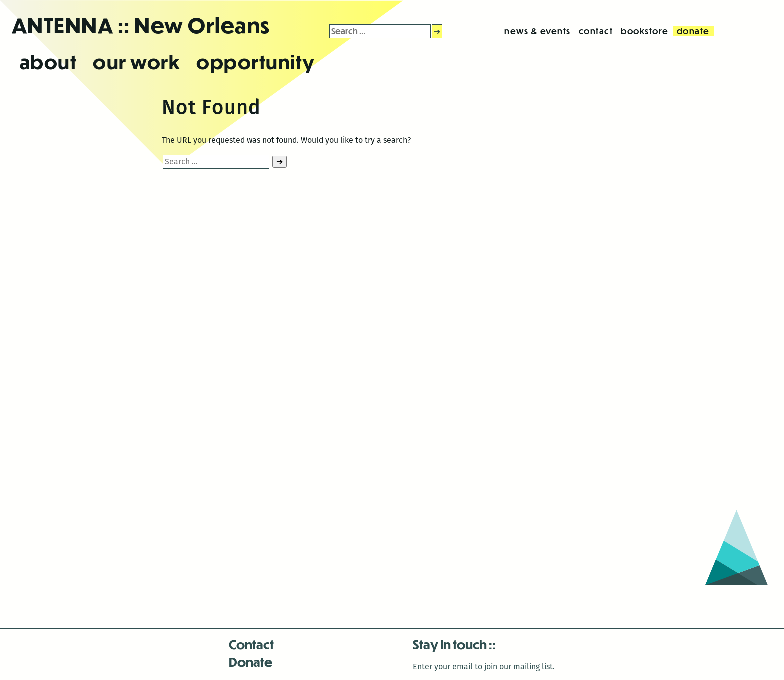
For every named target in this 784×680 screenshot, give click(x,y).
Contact (251, 644)
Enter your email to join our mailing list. (484, 667)
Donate (251, 662)
